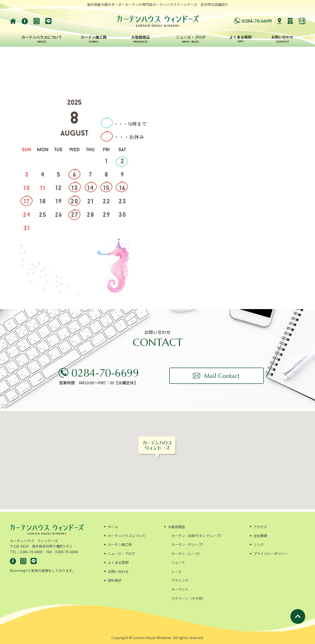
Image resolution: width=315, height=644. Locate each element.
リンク (259, 544)
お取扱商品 (176, 527)
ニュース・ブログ (121, 554)
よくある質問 (118, 562)
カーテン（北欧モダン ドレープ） (197, 536)
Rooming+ (19, 570)
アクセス (260, 527)
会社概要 (260, 536)
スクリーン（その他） (188, 598)
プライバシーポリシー (271, 554)
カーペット (180, 589)
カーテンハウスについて (127, 536)
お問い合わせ (118, 571)
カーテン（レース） (187, 554)
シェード (178, 562)
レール (176, 571)
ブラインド (180, 580)
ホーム (113, 527)
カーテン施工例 (120, 544)
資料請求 (115, 580)
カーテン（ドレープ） (188, 544)
